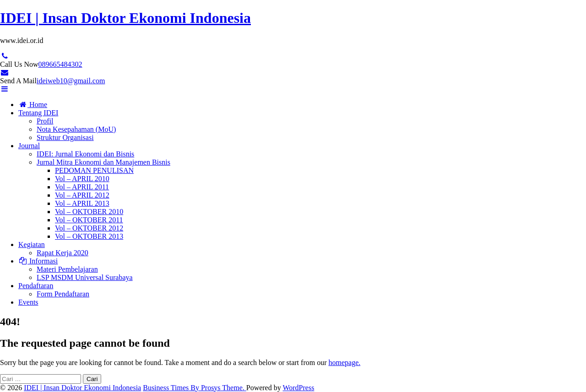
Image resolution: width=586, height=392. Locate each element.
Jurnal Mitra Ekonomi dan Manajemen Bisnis (103, 162)
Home (33, 105)
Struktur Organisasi (65, 137)
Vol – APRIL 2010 (82, 179)
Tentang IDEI (38, 113)
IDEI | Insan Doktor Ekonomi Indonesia (125, 18)
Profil (45, 121)
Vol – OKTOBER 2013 (89, 236)
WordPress (298, 388)
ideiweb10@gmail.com (71, 81)
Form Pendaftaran (63, 294)
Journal (29, 146)
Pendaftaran (36, 286)
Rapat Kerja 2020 (62, 253)
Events (28, 302)
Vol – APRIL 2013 (82, 203)
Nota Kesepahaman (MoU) (76, 129)
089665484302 (60, 64)
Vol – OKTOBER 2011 (89, 220)
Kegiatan (32, 244)
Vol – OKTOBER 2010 (89, 212)
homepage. (344, 362)
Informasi (38, 261)
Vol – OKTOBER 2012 (89, 228)
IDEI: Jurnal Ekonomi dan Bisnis (85, 154)
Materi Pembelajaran (67, 269)
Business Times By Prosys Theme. (195, 388)
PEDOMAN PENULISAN (94, 170)
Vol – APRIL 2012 (82, 195)
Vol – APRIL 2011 (82, 187)
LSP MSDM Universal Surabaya (85, 277)
